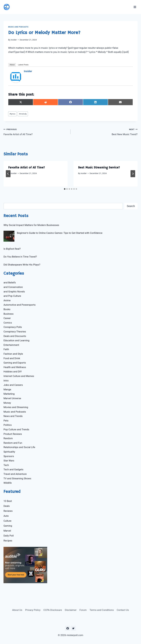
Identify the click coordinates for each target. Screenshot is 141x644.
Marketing (9, 394)
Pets (6, 421)
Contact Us (123, 610)
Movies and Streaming (16, 407)
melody (23, 114)
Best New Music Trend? (105, 132)
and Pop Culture (12, 296)
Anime (7, 300)
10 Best (8, 501)
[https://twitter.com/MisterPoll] (73, 628)
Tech (6, 465)
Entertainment (11, 345)
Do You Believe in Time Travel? (20, 257)
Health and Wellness (15, 367)
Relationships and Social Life (19, 447)
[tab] (65, 189)
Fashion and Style (13, 354)
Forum (83, 610)
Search (131, 206)
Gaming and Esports (15, 363)
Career (7, 318)
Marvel (7, 531)
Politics (8, 425)
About (12, 65)
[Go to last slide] (8, 174)
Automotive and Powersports (20, 305)
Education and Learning (16, 340)
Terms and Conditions (102, 610)
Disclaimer (71, 610)
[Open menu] (135, 7)
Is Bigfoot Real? (12, 249)
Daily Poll (9, 536)
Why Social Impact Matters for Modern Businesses (31, 225)
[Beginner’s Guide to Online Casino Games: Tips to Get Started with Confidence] (9, 236)
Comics (8, 323)
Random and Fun (13, 443)
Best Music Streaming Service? (99, 168)
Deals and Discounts (15, 336)
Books (7, 309)
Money (7, 403)
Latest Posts (23, 65)
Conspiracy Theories (15, 332)
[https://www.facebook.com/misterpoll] (68, 628)
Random (8, 438)
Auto (6, 516)
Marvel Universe (12, 398)
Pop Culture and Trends (16, 429)
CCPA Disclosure (53, 610)
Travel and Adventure (15, 474)
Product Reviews (13, 434)
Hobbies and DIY (13, 372)
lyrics (12, 114)
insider (14, 40)
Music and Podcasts (18, 27)
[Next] (133, 174)
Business (9, 314)
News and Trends (13, 416)
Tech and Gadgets (13, 469)
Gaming (8, 526)
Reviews (8, 511)
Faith (6, 349)
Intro (6, 381)
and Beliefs (10, 283)
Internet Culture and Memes (19, 376)
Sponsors (9, 456)
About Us (17, 610)
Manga (7, 389)
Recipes (8, 541)
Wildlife (8, 483)
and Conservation (13, 287)
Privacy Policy (33, 610)
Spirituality (9, 452)
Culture (7, 521)
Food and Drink (12, 358)
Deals (7, 506)
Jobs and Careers (13, 385)
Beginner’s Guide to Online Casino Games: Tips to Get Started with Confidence (60, 233)
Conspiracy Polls (13, 327)
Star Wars (9, 461)
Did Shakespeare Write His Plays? (22, 265)
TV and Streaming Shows (17, 478)
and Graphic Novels (14, 292)
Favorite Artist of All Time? (36, 132)
